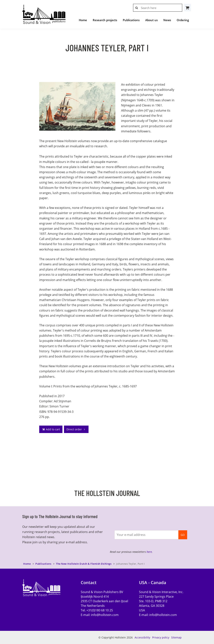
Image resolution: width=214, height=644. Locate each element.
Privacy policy (161, 637)
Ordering (183, 20)
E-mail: (100, 615)
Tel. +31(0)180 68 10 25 (97, 610)
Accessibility (142, 637)
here (149, 552)
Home (83, 20)
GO (183, 535)
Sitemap (176, 637)
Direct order (76, 429)
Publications (131, 20)
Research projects (105, 20)
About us (151, 20)
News (167, 20)
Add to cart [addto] (51, 429)
